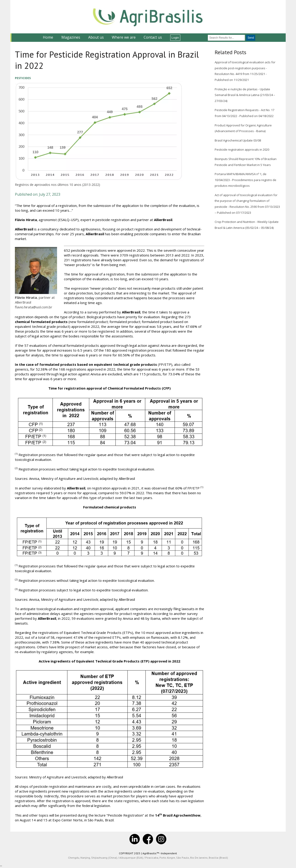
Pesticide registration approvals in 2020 (242, 150)
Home (48, 37)
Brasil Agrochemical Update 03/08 (238, 140)
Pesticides (23, 78)
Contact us (153, 37)
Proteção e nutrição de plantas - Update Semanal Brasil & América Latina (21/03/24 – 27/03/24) (245, 95)
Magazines (71, 37)
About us (96, 37)
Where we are (124, 37)
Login (175, 38)
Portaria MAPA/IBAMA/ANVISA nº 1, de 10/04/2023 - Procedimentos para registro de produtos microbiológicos (245, 180)
